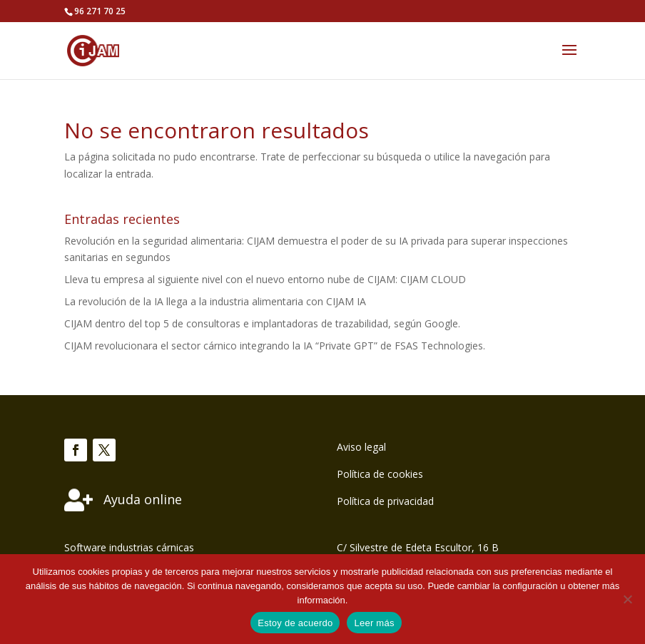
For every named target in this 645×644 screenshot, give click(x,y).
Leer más (374, 623)
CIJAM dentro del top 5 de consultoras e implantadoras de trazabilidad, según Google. (262, 323)
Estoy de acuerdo (295, 623)
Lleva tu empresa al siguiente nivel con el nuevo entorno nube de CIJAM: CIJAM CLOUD (265, 279)
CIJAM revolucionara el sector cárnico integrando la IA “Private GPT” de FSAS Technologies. (275, 346)
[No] (627, 599)
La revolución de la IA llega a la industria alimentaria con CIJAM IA (215, 301)
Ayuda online (143, 499)
